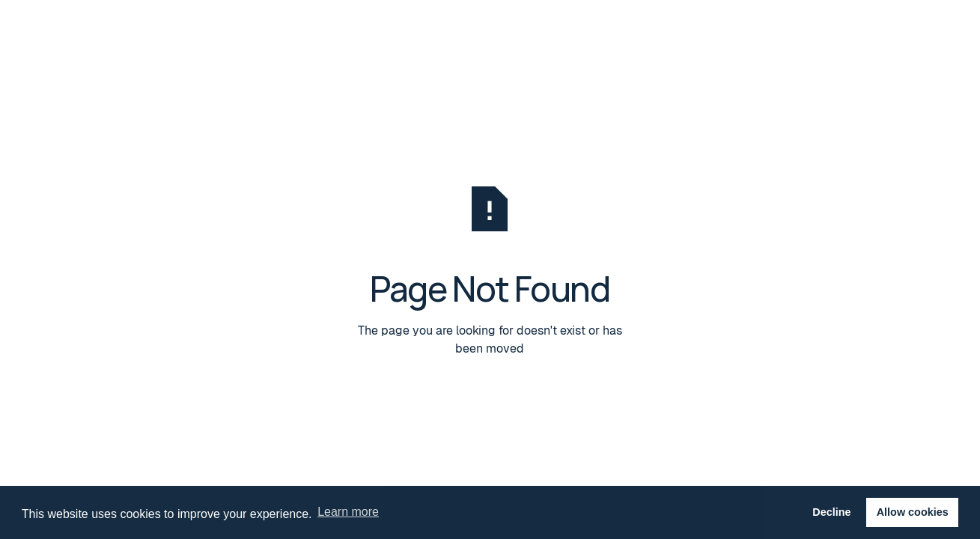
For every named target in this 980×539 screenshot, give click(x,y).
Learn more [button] (348, 512)
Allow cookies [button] (913, 512)
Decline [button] (831, 512)
